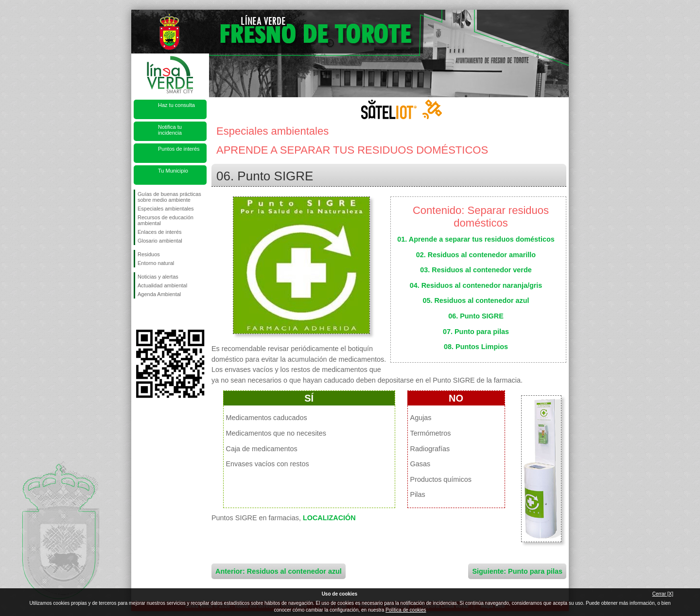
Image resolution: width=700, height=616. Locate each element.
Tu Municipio (173, 171)
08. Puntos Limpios (476, 347)
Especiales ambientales (166, 209)
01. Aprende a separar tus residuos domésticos (476, 239)
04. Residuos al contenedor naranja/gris (476, 285)
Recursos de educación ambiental (166, 220)
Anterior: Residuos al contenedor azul (279, 571)
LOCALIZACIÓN (329, 518)
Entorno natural (156, 263)
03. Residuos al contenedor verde (476, 270)
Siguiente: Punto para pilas (517, 571)
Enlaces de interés (160, 232)
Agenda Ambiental (159, 294)
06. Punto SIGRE (476, 316)
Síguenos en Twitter (156, 314)
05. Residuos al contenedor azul (476, 300)
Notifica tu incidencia (170, 130)
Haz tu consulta (176, 105)
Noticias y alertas (158, 277)
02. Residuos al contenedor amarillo (476, 255)
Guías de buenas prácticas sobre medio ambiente (169, 197)
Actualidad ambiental (162, 285)
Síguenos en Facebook (140, 314)
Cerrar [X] (663, 594)
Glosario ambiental (160, 241)
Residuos (149, 254)
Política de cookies (406, 610)
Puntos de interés (179, 149)
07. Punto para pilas (476, 332)
